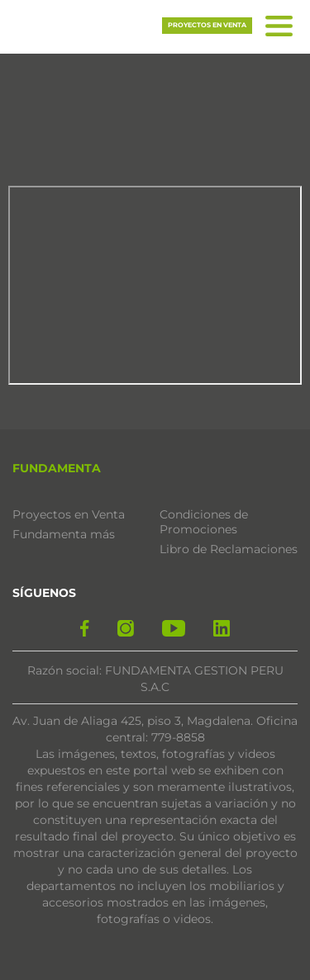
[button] (91, 24)
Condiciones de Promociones (204, 522)
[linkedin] (222, 628)
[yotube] (174, 628)
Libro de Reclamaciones (229, 549)
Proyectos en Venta (69, 514)
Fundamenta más (64, 534)
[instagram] (126, 628)
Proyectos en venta (207, 25)
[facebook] (84, 628)
